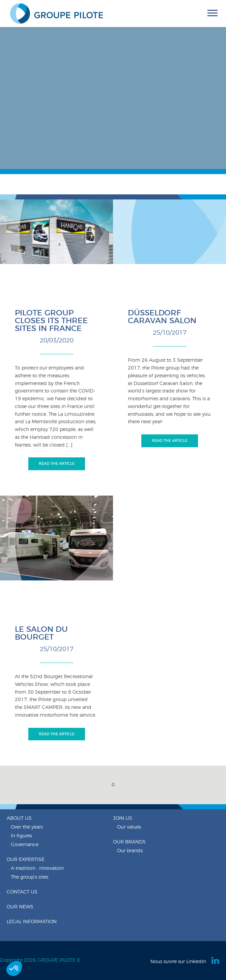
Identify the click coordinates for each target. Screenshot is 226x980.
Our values (129, 827)
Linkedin (216, 960)
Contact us (22, 892)
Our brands (129, 842)
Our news (20, 907)
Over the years (27, 827)
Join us (123, 818)
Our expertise (26, 860)
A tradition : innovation (37, 868)
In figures (21, 836)
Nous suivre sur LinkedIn (178, 962)
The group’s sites (30, 877)
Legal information (32, 922)
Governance (25, 845)
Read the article (57, 464)
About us (19, 818)
